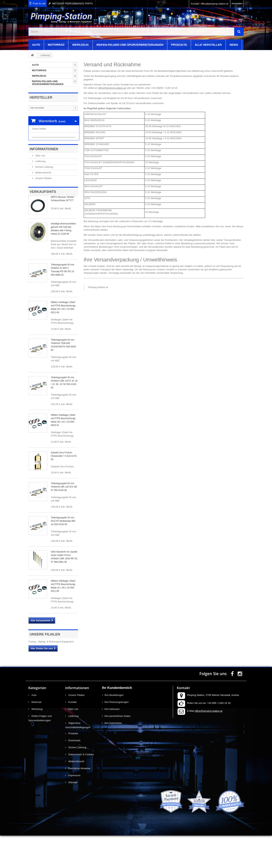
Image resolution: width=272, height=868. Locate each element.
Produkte (179, 45)
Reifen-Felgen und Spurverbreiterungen (130, 45)
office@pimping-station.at (112, 88)
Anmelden (237, 3)
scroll (262, 858)
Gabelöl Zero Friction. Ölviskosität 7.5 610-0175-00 (64, 488)
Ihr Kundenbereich (117, 720)
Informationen (44, 182)
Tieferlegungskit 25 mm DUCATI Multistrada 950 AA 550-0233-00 (63, 553)
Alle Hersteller (208, 45)
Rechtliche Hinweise (79, 801)
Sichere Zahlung (44, 199)
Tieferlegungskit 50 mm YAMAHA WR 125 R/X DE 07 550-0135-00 (64, 519)
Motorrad (56, 45)
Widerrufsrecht (43, 205)
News (234, 45)
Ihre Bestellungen (114, 728)
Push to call (39, 3)
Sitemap (72, 815)
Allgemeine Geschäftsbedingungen (78, 758)
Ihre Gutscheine (113, 756)
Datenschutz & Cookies (81, 787)
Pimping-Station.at (98, 287)
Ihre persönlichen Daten (117, 749)
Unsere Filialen (43, 211)
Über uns (40, 188)
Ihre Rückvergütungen (117, 735)
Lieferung (40, 194)
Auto (36, 45)
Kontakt (72, 735)
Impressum (74, 808)
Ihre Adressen (112, 742)
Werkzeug (80, 45)
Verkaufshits (43, 224)
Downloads (74, 773)
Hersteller (41, 97)
